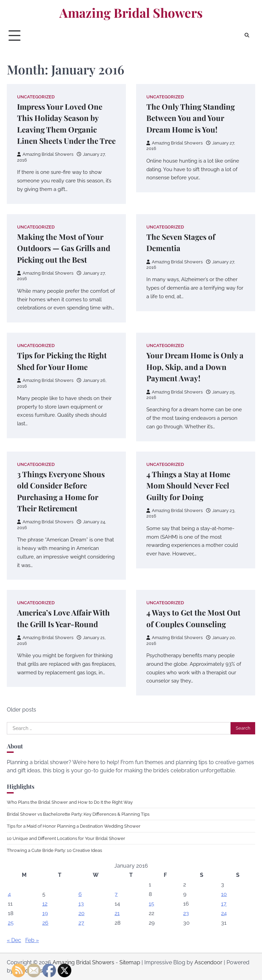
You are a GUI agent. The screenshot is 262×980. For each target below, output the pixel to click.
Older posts (21, 710)
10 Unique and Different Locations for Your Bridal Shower (66, 838)
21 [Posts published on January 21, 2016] (117, 913)
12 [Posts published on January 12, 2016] (45, 904)
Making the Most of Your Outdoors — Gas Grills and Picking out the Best (64, 248)
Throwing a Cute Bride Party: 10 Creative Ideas (54, 850)
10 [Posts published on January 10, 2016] (224, 894)
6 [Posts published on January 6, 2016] (80, 894)
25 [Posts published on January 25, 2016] (11, 923)
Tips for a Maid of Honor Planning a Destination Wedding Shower (74, 826)
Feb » (32, 940)
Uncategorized (36, 97)
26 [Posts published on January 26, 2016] (45, 923)
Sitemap (130, 962)
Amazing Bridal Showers (131, 13)
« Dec (14, 940)
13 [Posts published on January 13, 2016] (81, 904)
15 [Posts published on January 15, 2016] (151, 904)
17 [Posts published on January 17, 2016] (224, 904)
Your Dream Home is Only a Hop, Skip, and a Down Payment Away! (195, 367)
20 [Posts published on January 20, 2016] (82, 913)
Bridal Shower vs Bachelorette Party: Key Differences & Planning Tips (78, 814)
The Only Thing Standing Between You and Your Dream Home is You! (191, 118)
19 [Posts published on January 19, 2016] (45, 913)
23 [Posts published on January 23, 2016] (186, 913)
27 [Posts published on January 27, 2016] (81, 923)
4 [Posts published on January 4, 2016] (9, 894)
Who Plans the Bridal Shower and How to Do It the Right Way (70, 802)
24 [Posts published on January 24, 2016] (224, 913)
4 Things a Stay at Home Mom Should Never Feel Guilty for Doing (188, 486)
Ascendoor (208, 962)
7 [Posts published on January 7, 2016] (116, 894)
